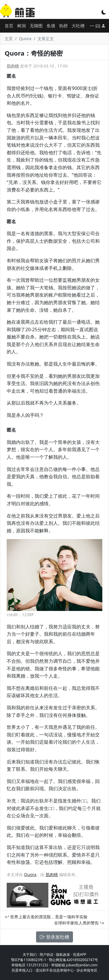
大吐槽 (78, 26)
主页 (9, 39)
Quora (25, 39)
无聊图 (36, 26)
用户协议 (47, 955)
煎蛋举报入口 (22, 970)
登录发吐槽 (54, 937)
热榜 (63, 26)
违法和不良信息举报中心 (55, 970)
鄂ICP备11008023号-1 (29, 960)
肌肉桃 (13, 66)
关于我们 (30, 955)
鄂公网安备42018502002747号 (73, 960)
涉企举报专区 (87, 970)
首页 (9, 26)
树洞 (22, 26)
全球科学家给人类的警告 (79, 923)
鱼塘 (51, 26)
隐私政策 (63, 955)
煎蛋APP (80, 955)
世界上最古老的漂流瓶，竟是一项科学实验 (46, 917)
